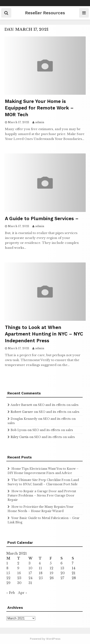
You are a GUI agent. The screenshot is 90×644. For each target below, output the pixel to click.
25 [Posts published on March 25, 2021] (41, 578)
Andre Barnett (21, 405)
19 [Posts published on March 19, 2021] (51, 573)
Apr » (22, 593)
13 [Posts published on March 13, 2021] (62, 568)
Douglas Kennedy (24, 419)
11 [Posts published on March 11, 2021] (40, 568)
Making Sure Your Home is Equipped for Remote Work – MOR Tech (39, 108)
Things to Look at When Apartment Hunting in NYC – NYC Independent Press (44, 334)
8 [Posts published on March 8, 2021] (7, 568)
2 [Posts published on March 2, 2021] (18, 563)
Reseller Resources (45, 13)
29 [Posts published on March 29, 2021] (8, 583)
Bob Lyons (19, 430)
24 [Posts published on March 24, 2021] (30, 578)
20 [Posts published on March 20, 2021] (63, 573)
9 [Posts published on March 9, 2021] (18, 568)
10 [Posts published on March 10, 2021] (30, 568)
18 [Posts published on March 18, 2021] (41, 573)
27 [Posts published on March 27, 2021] (62, 578)
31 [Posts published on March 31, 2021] (30, 583)
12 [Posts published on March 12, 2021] (51, 568)
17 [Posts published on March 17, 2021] (30, 573)
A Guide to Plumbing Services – (42, 219)
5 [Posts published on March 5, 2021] (51, 563)
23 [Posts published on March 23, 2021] (19, 578)
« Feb (11, 593)
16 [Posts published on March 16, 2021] (19, 573)
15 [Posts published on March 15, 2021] (8, 573)
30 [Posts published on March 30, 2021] (19, 583)
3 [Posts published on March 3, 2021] (30, 563)
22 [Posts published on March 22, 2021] (8, 578)
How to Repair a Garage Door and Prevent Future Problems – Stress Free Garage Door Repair (42, 495)
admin (40, 122)
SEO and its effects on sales (58, 405)
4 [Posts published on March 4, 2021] (40, 563)
